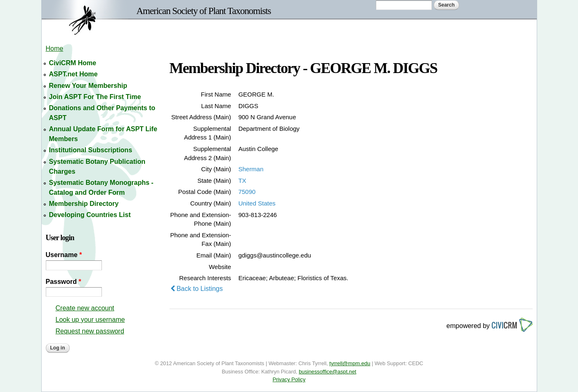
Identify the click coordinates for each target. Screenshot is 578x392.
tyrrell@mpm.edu (350, 363)
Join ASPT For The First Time (95, 97)
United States (257, 203)
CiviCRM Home (73, 63)
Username (64, 255)
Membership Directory (84, 204)
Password (64, 282)
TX (242, 181)
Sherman (251, 169)
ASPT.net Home (73, 74)
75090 (247, 192)
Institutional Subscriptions (91, 150)
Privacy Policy (289, 379)
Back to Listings (197, 289)
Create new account (85, 308)
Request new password (90, 331)
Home (55, 48)
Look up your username (90, 320)
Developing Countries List (90, 215)
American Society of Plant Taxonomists (204, 11)
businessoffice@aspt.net (327, 372)
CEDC (416, 363)
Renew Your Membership (88, 86)
